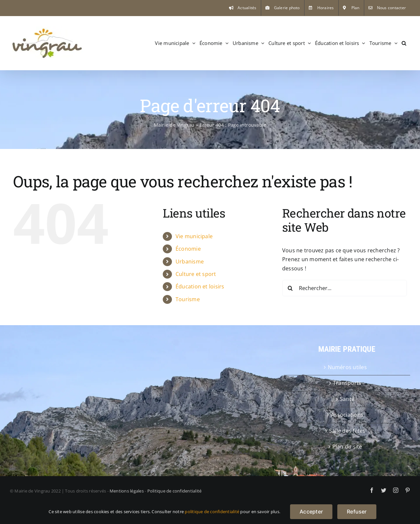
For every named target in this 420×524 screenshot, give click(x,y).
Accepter (311, 512)
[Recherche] (290, 288)
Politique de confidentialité (175, 491)
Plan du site (347, 447)
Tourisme (188, 299)
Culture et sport (196, 274)
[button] (404, 43)
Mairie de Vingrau (174, 125)
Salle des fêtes (347, 431)
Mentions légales (127, 491)
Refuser (357, 512)
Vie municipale (194, 236)
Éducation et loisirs (200, 286)
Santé (347, 399)
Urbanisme (190, 262)
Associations (347, 415)
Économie (188, 249)
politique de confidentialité (212, 512)
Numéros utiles (347, 367)
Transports (347, 383)
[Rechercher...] (345, 288)
